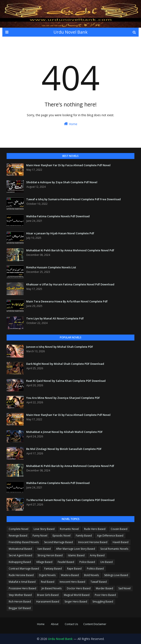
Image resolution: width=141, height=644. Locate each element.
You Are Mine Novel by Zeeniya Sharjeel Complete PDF (63, 398)
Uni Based (106, 562)
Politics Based (95, 569)
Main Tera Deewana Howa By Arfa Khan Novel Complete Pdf (67, 301)
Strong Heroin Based (50, 555)
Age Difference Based (110, 536)
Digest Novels (47, 575)
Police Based (87, 562)
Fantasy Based (53, 569)
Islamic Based (76, 555)
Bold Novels (91, 575)
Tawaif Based (99, 582)
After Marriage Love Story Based (76, 549)
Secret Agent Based (20, 555)
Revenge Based (18, 536)
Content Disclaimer (95, 624)
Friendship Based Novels (24, 542)
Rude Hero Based (95, 529)
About (55, 624)
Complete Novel (19, 529)
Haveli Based (121, 542)
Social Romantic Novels (114, 549)
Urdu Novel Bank (70, 32)
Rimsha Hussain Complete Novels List (51, 267)
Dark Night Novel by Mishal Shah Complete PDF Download (65, 364)
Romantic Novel (69, 529)
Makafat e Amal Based (22, 582)
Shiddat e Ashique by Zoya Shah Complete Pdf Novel (62, 182)
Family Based (84, 536)
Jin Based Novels (52, 588)
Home (71, 124)
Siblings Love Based (116, 575)
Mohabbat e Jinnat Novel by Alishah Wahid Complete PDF (64, 432)
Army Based (97, 555)
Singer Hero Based (76, 602)
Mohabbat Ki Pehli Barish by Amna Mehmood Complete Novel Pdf (70, 250)
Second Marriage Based (58, 542)
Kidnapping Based (20, 562)
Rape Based (74, 569)
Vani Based (44, 549)
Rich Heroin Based (20, 602)
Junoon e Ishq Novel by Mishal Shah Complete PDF (60, 347)
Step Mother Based (20, 595)
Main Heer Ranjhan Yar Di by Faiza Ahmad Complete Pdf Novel (68, 165)
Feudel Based (66, 562)
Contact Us (71, 624)
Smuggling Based (103, 602)
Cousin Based (119, 529)
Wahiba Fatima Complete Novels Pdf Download (58, 216)
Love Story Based (44, 529)
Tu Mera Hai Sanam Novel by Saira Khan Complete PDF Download (70, 500)
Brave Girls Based (48, 595)
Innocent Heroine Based (93, 542)
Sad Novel (124, 588)
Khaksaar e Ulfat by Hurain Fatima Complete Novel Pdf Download (70, 284)
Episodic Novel (62, 536)
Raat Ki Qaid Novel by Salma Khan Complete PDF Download (66, 381)
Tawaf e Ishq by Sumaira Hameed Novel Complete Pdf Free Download (73, 199)
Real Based (48, 582)
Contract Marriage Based (24, 569)
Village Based (44, 562)
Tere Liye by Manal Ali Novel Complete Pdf (55, 318)
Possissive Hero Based (22, 588)
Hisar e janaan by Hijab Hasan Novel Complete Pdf (60, 233)
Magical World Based (77, 595)
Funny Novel (40, 536)
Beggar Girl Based (20, 608)
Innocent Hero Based (72, 582)
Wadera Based (70, 575)
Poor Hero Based (105, 595)
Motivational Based (20, 549)
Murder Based (104, 588)
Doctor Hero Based (79, 588)
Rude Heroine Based (21, 575)
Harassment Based (48, 602)
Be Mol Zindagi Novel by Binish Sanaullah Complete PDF (64, 449)
